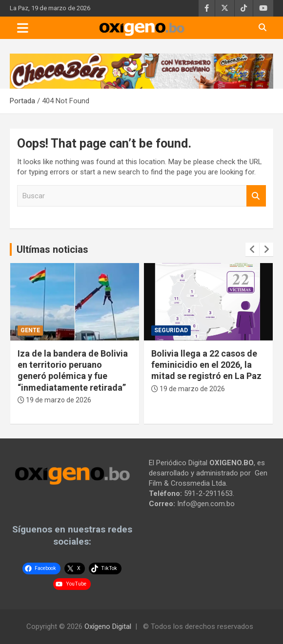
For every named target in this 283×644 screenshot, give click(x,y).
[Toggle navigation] (23, 28)
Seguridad (171, 330)
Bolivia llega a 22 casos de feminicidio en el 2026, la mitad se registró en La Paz (206, 365)
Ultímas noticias (52, 249)
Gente (30, 330)
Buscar (256, 196)
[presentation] (252, 249)
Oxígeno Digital (108, 626)
